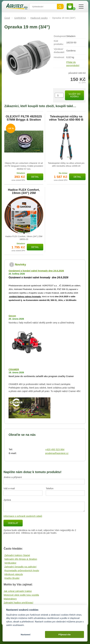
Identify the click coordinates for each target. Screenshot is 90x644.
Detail (35, 177)
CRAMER (14, 369)
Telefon (50, 488)
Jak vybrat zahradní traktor (18, 591)
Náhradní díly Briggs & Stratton (21, 559)
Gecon (12, 316)
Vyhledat (60, 7)
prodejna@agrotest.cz (57, 453)
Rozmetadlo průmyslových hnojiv (22, 570)
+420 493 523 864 (55, 449)
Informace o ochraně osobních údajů (23, 516)
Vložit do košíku (74, 95)
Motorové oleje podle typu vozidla (21, 595)
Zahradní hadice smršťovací (18, 603)
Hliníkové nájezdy (14, 574)
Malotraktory (10, 599)
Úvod (7, 18)
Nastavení (26, 634)
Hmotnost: (59, 57)
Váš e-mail (9, 488)
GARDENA (20, 18)
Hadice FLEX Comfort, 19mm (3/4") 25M (24, 191)
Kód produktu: (59, 42)
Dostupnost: (60, 36)
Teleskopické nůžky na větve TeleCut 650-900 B (66, 118)
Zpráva (7, 500)
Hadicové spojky (39, 18)
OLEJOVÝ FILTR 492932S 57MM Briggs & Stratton (24, 118)
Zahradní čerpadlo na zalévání (20, 567)
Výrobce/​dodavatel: (59, 51)
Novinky (20, 265)
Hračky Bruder (12, 578)
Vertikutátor (10, 563)
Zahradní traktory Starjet (17, 555)
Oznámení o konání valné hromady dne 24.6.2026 (36, 271)
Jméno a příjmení (13, 477)
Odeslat (13, 523)
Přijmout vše (64, 634)
